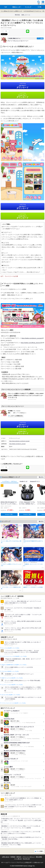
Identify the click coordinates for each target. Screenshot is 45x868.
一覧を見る (41, 477)
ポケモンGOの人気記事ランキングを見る (11, 695)
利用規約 (13, 857)
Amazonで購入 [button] (9, 514)
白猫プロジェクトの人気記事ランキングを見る (12, 678)
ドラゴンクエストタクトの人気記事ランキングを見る (14, 703)
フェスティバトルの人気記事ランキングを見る (12, 685)
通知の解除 (39, 857)
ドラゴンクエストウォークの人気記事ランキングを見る (14, 656)
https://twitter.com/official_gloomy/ (31, 343)
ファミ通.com (18, 859)
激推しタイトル (26, 15)
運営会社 (19, 857)
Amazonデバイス (35, 481)
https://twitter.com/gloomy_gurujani (32, 338)
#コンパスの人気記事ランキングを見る (10, 648)
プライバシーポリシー (29, 857)
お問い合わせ (6, 857)
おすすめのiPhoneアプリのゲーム (32, 11)
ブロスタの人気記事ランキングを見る (10, 671)
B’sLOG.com (26, 859)
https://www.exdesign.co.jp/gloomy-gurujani (19, 441)
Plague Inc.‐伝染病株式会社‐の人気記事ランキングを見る (14, 665)
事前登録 (17, 15)
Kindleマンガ (23, 481)
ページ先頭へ (40, 851)
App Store (22, 86)
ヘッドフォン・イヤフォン (10, 481)
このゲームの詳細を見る (16, 416)
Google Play (22, 95)
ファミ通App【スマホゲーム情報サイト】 (11, 11)
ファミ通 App (7, 3)
